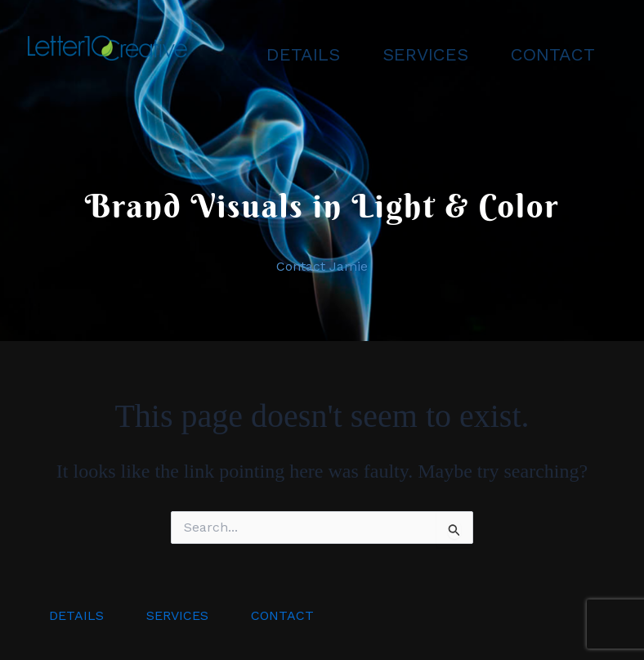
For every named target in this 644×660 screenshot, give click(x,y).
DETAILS (303, 54)
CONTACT (553, 54)
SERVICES (425, 54)
